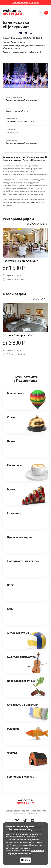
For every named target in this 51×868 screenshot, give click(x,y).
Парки (11, 585)
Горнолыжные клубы (21, 777)
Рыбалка (13, 729)
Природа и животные (21, 681)
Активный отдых (18, 633)
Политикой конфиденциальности (25, 852)
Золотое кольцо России (26, 3)
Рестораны (14, 465)
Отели (11, 417)
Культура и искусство (21, 657)
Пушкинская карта (19, 537)
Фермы (12, 753)
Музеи (11, 489)
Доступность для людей (23, 561)
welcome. (26, 801)
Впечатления (16, 393)
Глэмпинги (14, 513)
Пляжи (11, 441)
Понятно (26, 860)
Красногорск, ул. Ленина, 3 (26, 52)
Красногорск (18, 42)
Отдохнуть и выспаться (23, 705)
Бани (10, 609)
